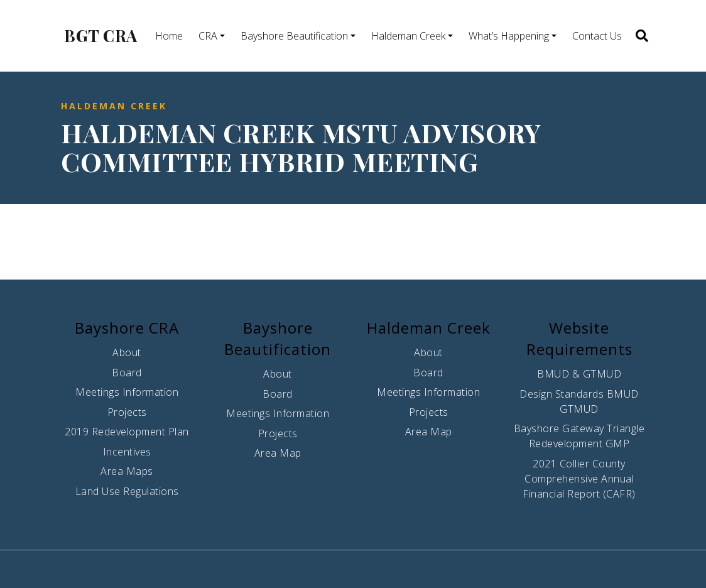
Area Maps (127, 471)
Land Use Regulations (127, 491)
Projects (127, 412)
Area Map (278, 453)
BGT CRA (101, 36)
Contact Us (597, 36)
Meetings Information (127, 392)
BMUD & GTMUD (579, 374)
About (127, 352)
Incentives (127, 452)
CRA (208, 36)
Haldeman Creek (408, 36)
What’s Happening (509, 36)
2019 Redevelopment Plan (127, 432)
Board (127, 373)
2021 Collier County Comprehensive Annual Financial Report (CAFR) (579, 479)
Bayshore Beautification (294, 36)
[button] (641, 36)
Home (169, 36)
